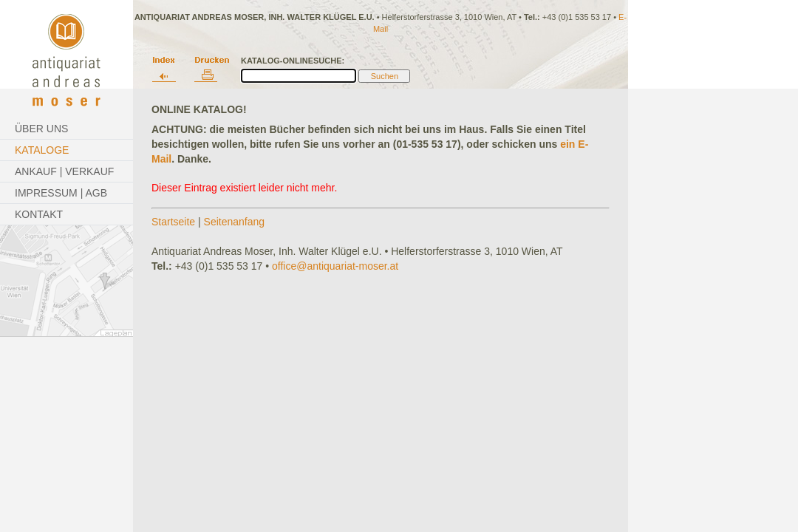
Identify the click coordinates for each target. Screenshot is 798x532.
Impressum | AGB (61, 193)
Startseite (173, 222)
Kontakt (39, 214)
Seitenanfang (235, 222)
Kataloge (42, 150)
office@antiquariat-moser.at (335, 266)
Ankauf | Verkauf (64, 171)
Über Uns (41, 129)
